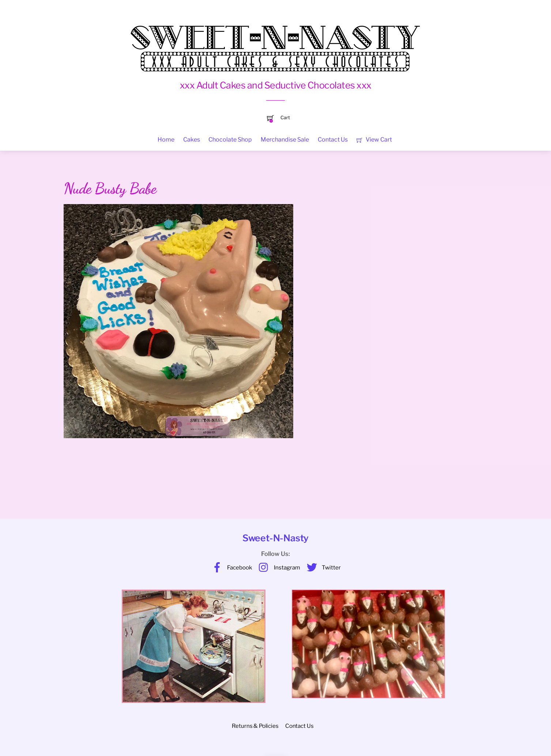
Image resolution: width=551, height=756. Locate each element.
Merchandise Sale (285, 140)
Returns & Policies (255, 726)
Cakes (192, 140)
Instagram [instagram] (278, 567)
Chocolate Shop (230, 140)
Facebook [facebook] (230, 567)
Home (166, 140)
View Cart (374, 140)
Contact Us (333, 140)
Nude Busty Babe (110, 188)
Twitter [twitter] (322, 567)
